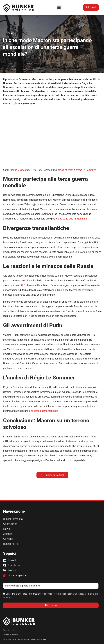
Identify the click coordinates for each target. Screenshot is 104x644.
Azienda (8, 534)
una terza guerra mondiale (72, 219)
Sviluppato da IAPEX (39, 639)
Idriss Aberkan (66, 170)
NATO (22, 285)
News (7, 529)
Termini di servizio (11, 635)
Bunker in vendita (13, 519)
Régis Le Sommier (86, 170)
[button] (59, 8)
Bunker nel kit (11, 544)
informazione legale (38, 594)
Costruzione (10, 524)
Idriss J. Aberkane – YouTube (27, 170)
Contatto (8, 539)
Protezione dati (9, 630)
